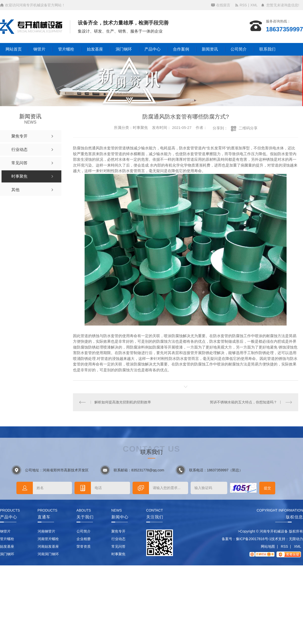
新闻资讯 (210, 49)
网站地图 (268, 546)
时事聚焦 (118, 554)
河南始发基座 (48, 546)
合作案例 (181, 49)
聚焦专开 (118, 531)
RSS (243, 5)
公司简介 (239, 49)
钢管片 (39, 49)
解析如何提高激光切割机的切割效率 (123, 402)
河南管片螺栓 (48, 539)
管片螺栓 (66, 49)
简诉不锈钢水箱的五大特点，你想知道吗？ (243, 402)
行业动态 (118, 539)
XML (254, 5)
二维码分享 (248, 128)
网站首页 (14, 49)
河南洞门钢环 (48, 554)
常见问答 (118, 546)
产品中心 (153, 49)
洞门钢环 (124, 49)
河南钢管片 (46, 531)
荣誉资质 (84, 546)
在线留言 (223, 5)
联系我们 (267, 49)
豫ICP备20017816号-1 (254, 539)
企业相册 (84, 539)
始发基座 (95, 49)
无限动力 (296, 539)
